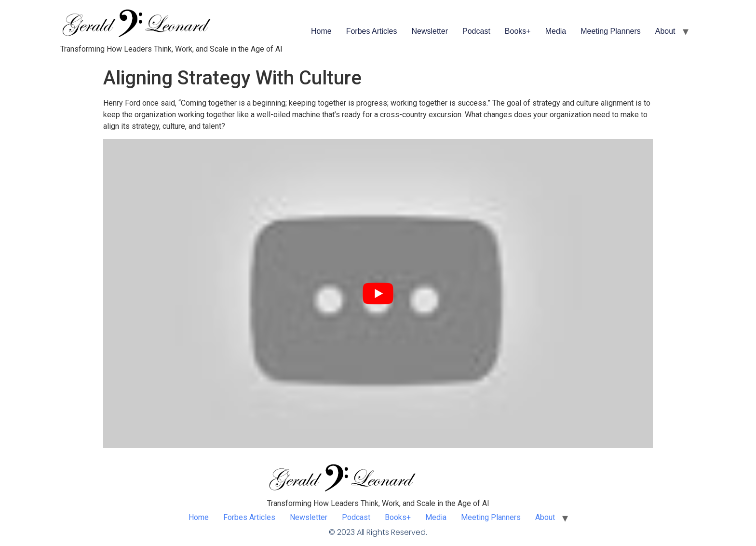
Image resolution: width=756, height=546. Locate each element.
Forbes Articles (372, 31)
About (665, 31)
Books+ (518, 31)
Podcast (476, 31)
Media (556, 31)
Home (321, 31)
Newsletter (430, 31)
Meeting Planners (611, 31)
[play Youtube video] (378, 293)
